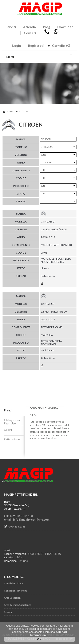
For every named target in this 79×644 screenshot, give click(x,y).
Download (65, 27)
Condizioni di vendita (16, 591)
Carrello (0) (61, 45)
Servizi (11, 27)
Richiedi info (48, 276)
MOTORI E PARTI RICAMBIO (56, 245)
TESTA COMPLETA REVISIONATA (51, 343)
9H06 (44, 253)
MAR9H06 (47, 335)
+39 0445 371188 (15, 526)
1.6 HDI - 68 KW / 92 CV (54, 229)
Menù (10, 57)
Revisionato (48, 350)
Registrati (36, 45)
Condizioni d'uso (13, 583)
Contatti (31, 33)
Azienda (29, 27)
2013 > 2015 (48, 237)
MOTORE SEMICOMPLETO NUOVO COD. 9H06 (56, 260)
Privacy (8, 612)
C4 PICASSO (48, 222)
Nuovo (45, 268)
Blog (47, 27)
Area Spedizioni (13, 598)
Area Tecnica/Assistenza (18, 605)
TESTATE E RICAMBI (52, 327)
